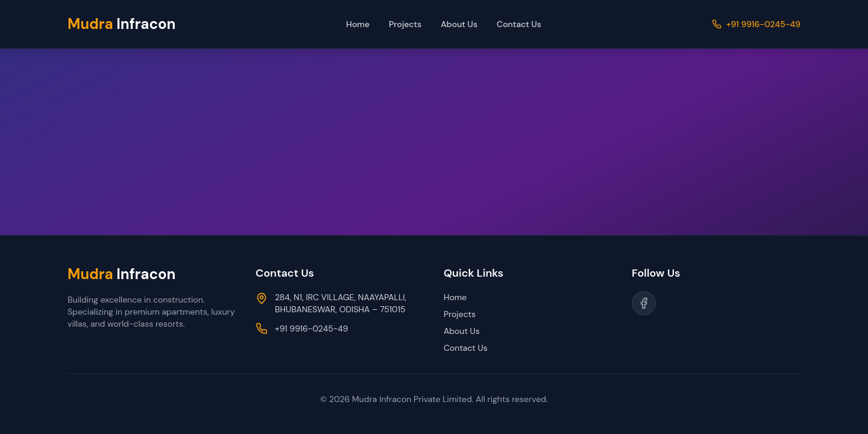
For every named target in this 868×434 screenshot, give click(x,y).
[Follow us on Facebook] (644, 303)
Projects (405, 24)
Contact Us (519, 24)
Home (358, 24)
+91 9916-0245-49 (763, 24)
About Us (459, 24)
